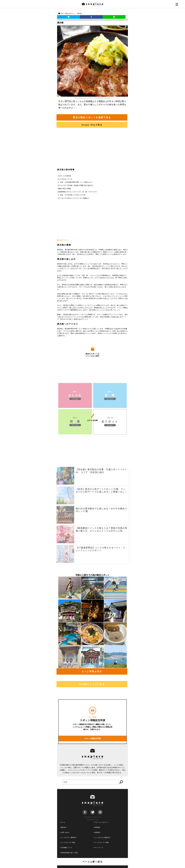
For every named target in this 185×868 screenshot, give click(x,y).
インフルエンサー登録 (101, 842)
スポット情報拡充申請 (92, 769)
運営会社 (63, 827)
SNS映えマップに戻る (92, 684)
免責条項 (97, 832)
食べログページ (62, 240)
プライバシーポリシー (101, 822)
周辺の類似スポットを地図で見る (92, 117)
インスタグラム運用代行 (68, 837)
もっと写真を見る (92, 671)
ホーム (63, 822)
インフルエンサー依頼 (67, 842)
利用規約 (97, 827)
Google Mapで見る (92, 125)
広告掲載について (66, 847)
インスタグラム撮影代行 (102, 837)
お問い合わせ (65, 832)
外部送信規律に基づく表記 (69, 853)
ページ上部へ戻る (93, 862)
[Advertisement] (92, 149)
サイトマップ (98, 847)
